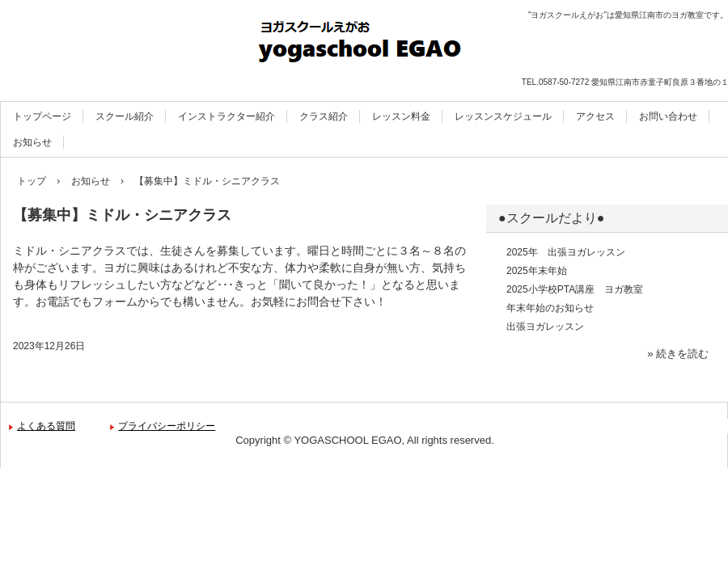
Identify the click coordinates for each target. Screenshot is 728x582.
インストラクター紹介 (226, 116)
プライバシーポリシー (167, 426)
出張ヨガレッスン (545, 327)
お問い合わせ (668, 116)
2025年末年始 (537, 271)
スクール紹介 (125, 116)
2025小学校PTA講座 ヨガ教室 (575, 289)
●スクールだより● (551, 218)
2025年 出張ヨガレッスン (566, 252)
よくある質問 (46, 426)
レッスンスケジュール (503, 116)
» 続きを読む (678, 354)
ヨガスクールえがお (364, 45)
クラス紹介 (324, 116)
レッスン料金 (401, 116)
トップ (32, 181)
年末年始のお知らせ (550, 308)
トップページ (42, 116)
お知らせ (32, 142)
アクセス (595, 116)
